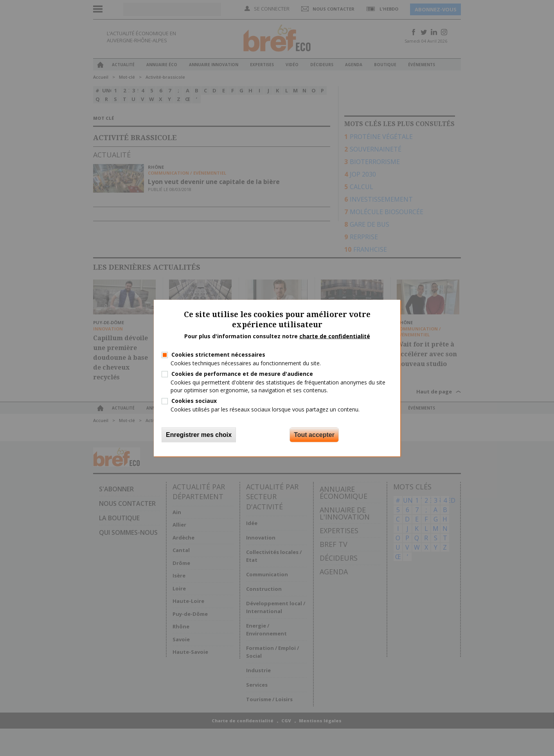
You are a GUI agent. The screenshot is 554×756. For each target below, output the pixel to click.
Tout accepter (314, 435)
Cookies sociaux (194, 400)
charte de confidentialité (335, 336)
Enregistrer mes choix (199, 435)
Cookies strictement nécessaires (218, 355)
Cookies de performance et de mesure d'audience (242, 374)
